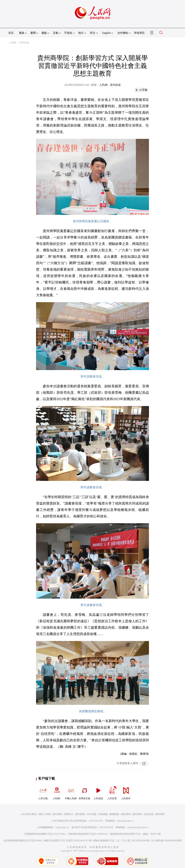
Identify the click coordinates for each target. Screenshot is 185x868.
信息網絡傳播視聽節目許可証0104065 (23, 841)
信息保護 (149, 814)
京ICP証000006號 (141, 841)
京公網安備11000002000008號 (166, 841)
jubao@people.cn (125, 821)
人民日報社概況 (28, 814)
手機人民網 (71, 792)
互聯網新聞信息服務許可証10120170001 (45, 834)
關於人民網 (45, 814)
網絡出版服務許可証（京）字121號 (112, 841)
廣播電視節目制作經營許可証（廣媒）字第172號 (135, 834)
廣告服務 (80, 814)
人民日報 (43, 792)
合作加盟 (91, 814)
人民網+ (57, 792)
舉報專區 (139, 33)
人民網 (12, 43)
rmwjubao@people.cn (138, 827)
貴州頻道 (24, 43)
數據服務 (114, 814)
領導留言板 (84, 792)
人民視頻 (98, 792)
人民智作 (126, 792)
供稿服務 (103, 814)
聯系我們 (160, 814)
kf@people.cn (62, 827)
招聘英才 (69, 814)
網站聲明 (126, 814)
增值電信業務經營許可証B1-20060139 (88, 834)
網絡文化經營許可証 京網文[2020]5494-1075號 (68, 841)
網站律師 (137, 814)
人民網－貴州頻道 (110, 85)
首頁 (11, 33)
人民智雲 (112, 792)
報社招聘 (57, 814)
